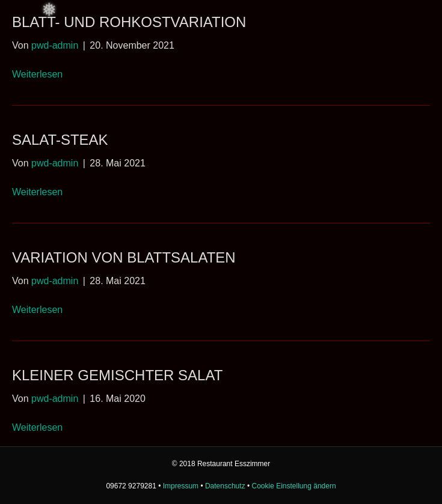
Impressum (181, 486)
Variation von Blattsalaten (124, 257)
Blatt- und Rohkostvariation (129, 22)
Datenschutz (225, 486)
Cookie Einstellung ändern (294, 486)
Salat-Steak (60, 140)
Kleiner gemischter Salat (117, 375)
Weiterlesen (37, 74)
